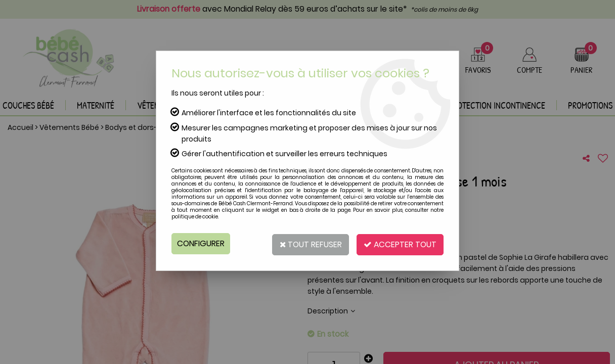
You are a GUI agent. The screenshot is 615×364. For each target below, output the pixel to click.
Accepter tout (399, 243)
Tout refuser (306, 243)
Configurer (201, 243)
